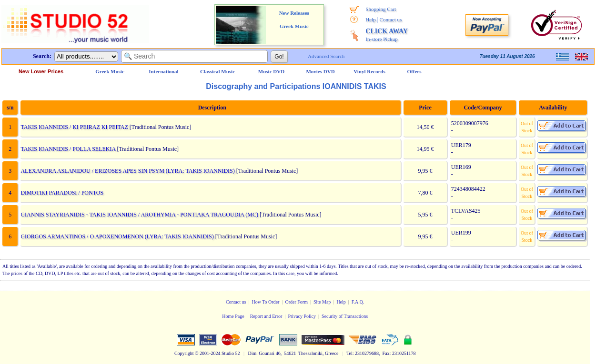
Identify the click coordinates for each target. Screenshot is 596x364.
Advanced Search (326, 56)
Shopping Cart (381, 9)
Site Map (322, 302)
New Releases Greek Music (294, 20)
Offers (414, 71)
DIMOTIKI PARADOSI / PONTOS (62, 193)
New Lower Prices (41, 71)
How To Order (265, 302)
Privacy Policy (302, 316)
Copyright (184, 353)
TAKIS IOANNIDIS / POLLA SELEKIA (68, 149)
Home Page (233, 316)
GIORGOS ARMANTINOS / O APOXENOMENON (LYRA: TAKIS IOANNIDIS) (117, 236)
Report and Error (266, 316)
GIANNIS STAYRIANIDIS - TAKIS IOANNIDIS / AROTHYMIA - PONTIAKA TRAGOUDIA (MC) (139, 215)
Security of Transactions (345, 316)
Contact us (391, 20)
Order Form (296, 302)
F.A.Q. (358, 302)
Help (370, 20)
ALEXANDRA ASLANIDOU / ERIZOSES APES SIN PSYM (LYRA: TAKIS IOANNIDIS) (127, 171)
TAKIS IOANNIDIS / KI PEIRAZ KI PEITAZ (74, 127)
